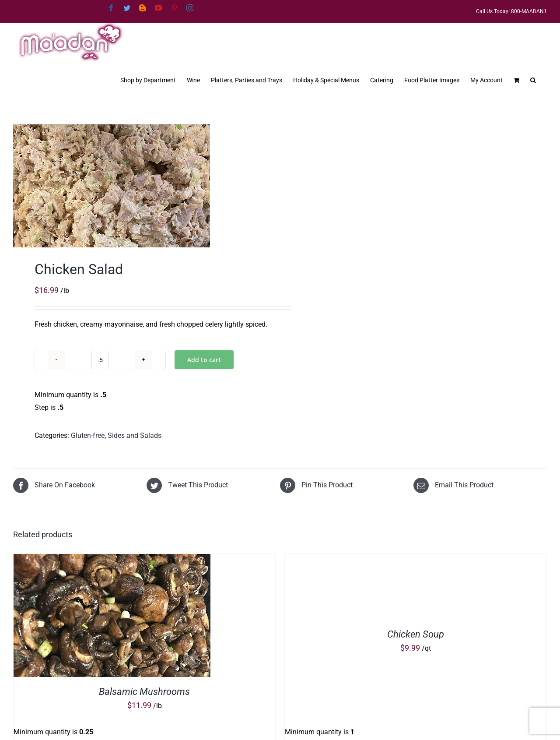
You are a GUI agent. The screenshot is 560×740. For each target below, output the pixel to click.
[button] (533, 79)
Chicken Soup (416, 634)
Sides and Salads (135, 435)
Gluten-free (88, 435)
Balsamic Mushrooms (144, 692)
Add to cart (204, 360)
